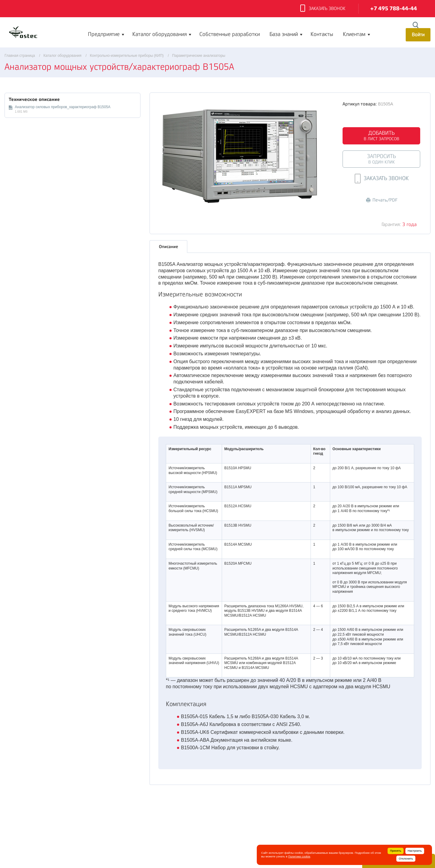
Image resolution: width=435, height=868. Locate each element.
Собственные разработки (230, 34)
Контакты (322, 34)
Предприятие (104, 34)
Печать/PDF (382, 200)
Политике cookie (299, 856)
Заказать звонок (323, 9)
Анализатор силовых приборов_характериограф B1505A (63, 107)
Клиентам (354, 34)
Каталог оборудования (159, 34)
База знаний (284, 34)
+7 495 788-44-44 (394, 9)
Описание (168, 246)
